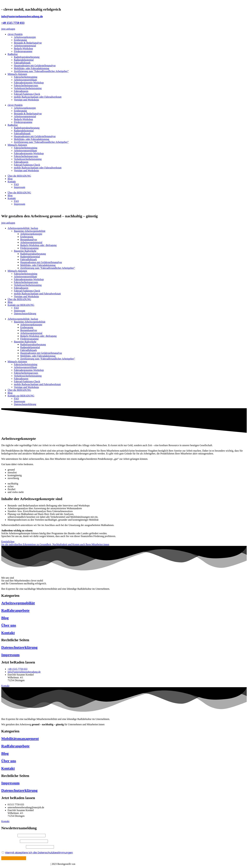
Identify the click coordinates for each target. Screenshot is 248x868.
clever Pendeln (15, 34)
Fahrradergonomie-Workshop (29, 83)
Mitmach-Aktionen (17, 74)
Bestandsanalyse (29, 240)
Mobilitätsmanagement (20, 739)
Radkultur (13, 54)
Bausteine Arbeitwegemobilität (30, 231)
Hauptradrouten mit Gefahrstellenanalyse (35, 66)
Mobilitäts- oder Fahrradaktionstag (32, 68)
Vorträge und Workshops (26, 100)
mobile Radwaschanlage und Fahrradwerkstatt (37, 294)
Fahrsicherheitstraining (26, 77)
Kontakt (12, 182)
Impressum (20, 187)
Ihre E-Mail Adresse (13, 847)
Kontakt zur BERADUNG (21, 305)
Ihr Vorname (9, 835)
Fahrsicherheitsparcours (26, 85)
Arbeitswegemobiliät (18, 603)
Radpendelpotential (24, 60)
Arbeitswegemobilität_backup (23, 228)
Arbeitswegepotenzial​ (31, 242)
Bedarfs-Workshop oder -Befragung (38, 245)
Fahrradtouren (21, 91)
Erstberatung (20, 40)
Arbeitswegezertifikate (25, 80)
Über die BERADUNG (19, 176)
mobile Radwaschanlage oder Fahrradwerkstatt (38, 97)
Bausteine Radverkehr (25, 251)
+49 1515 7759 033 (13, 23)
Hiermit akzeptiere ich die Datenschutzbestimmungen (39, 853)
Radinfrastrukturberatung (27, 57)
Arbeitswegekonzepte (25, 37)
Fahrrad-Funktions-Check (27, 94)
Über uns (9, 625)
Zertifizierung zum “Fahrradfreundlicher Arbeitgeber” (41, 71)
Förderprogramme (23, 51)
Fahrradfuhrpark (22, 63)
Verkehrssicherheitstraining (28, 88)
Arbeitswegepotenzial (25, 46)
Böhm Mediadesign (86, 864)
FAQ (16, 184)
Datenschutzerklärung (25, 313)
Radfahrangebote (15, 610)
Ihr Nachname (10, 841)
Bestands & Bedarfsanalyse (28, 43)
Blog (10, 179)
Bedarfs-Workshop (23, 48)
